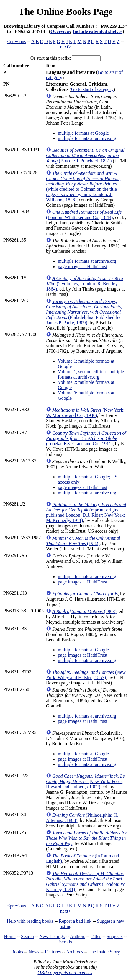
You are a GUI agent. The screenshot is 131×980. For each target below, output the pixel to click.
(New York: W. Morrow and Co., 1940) (85, 413)
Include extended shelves (98, 31)
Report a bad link (75, 921)
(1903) (84, 611)
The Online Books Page (65, 12)
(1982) (83, 541)
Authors (78, 936)
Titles (96, 936)
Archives (75, 952)
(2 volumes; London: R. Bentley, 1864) (85, 284)
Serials (65, 942)
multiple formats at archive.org (87, 138)
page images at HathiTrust (83, 266)
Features (53, 952)
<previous (17, 41)
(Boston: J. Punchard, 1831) (85, 155)
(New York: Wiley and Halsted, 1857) (86, 675)
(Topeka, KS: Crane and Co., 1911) (86, 438)
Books (17, 952)
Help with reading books (30, 921)
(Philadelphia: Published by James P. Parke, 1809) (84, 312)
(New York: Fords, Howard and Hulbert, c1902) (85, 781)
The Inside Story (104, 952)
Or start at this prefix (50, 58)
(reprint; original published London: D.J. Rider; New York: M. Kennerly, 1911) (86, 512)
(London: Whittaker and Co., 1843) (84, 215)
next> (66, 47)
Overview (60, 31)
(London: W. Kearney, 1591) (86, 882)
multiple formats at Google (83, 133)
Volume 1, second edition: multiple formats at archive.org (91, 374)
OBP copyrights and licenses (65, 972)
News (34, 952)
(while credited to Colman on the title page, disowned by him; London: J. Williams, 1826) (83, 186)
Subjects (115, 936)
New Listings (52, 936)
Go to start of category (92, 89)
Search (27, 936)
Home (10, 936)
